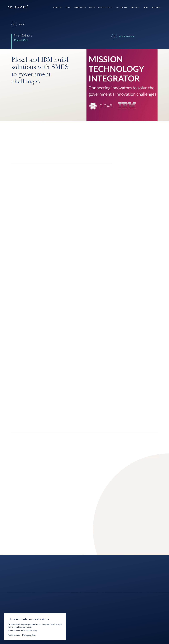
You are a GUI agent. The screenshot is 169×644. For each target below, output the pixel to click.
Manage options (29, 635)
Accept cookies (14, 635)
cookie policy (32, 630)
